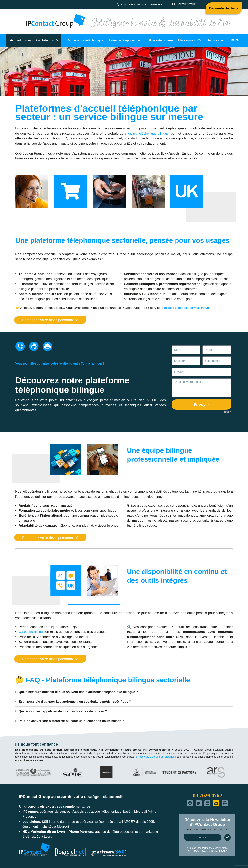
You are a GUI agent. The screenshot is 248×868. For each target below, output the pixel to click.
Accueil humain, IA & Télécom (35, 40)
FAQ (196, 851)
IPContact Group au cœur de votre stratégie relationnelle (72, 797)
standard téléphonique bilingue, (147, 133)
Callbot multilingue (32, 632)
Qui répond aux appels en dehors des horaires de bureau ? (65, 711)
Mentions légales (210, 851)
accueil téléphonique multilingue (188, 308)
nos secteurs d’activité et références (155, 757)
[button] (124, 692)
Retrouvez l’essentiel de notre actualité (207, 830)
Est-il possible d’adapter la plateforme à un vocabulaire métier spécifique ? (78, 702)
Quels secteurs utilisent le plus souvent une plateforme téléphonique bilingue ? (81, 692)
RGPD (228, 412)
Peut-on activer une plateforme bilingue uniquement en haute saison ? (74, 721)
